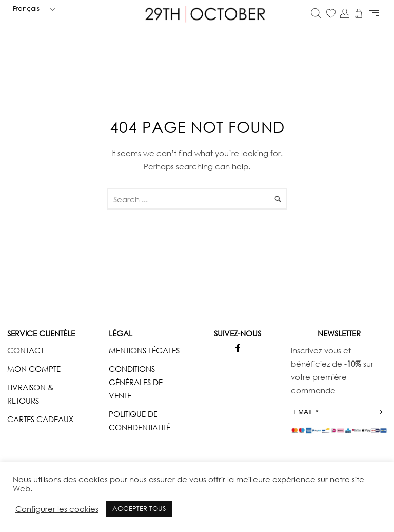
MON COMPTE (34, 369)
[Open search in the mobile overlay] (316, 14)
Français (26, 8)
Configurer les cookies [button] (57, 509)
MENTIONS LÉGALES (144, 350)
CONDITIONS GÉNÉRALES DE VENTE (136, 382)
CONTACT (25, 350)
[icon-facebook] (238, 348)
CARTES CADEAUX (40, 419)
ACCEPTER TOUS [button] (139, 508)
